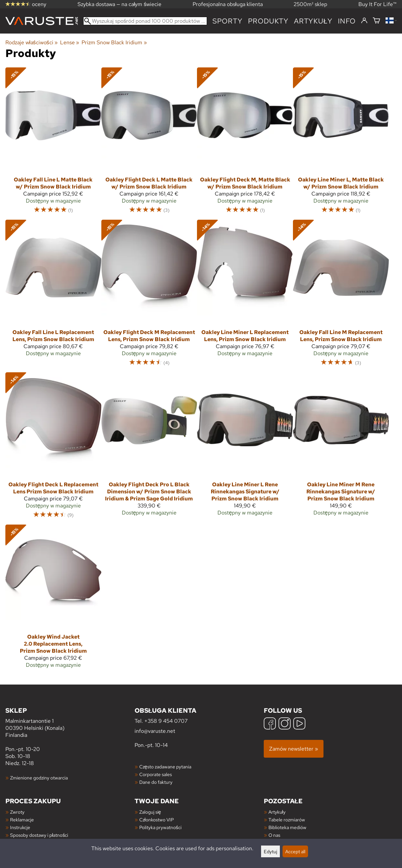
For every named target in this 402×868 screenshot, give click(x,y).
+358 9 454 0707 (166, 721)
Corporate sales (156, 774)
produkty (268, 21)
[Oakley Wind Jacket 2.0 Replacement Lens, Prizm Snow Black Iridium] (53, 599)
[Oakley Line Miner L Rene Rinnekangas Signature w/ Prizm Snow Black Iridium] (245, 447)
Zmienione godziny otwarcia (39, 778)
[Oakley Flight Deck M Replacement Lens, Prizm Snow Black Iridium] (149, 296)
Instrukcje (20, 827)
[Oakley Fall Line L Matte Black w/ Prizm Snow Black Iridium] (53, 144)
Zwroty (17, 812)
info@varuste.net (155, 731)
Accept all (295, 851)
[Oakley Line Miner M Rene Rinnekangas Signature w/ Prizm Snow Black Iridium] (341, 447)
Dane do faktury (156, 782)
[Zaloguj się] (364, 21)
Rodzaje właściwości (32, 42)
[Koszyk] (376, 21)
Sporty (228, 21)
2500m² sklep (310, 4)
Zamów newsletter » (294, 749)
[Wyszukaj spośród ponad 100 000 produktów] (145, 21)
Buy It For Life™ (378, 4)
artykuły (313, 21)
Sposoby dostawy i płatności (39, 835)
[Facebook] (270, 724)
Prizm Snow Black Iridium (114, 42)
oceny (26, 4)
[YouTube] (299, 724)
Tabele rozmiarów (287, 820)
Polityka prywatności (160, 827)
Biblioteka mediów (287, 827)
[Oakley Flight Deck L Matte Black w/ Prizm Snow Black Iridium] (149, 144)
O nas (274, 835)
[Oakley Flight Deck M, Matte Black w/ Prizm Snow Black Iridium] (245, 144)
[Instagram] (285, 724)
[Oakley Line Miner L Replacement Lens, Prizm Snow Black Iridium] (245, 291)
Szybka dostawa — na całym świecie (120, 4)
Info (347, 21)
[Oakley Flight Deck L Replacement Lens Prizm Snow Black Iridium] (53, 448)
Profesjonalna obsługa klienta (228, 4)
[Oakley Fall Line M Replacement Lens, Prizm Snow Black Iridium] (341, 296)
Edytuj (270, 851)
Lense (70, 42)
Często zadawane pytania (165, 767)
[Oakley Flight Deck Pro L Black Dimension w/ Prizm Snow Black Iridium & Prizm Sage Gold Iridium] (149, 447)
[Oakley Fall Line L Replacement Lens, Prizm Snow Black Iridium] (53, 291)
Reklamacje (22, 820)
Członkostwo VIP (157, 820)
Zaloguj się (150, 812)
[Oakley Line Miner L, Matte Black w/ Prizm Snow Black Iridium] (341, 144)
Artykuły (277, 812)
